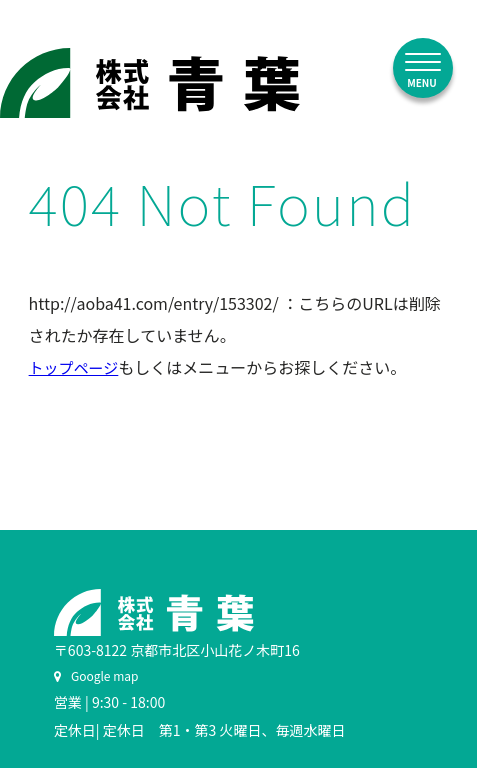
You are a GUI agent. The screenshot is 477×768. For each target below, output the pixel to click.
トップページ (74, 367)
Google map (96, 675)
